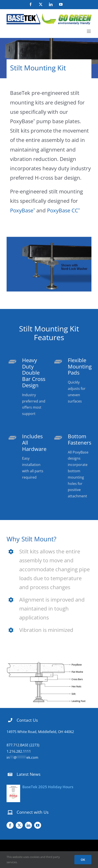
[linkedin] (28, 825)
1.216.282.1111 (19, 751)
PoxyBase (23, 210)
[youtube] (38, 825)
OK (83, 860)
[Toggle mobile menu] (89, 31)
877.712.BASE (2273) (23, 745)
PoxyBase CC (63, 210)
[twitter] (19, 825)
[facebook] (10, 825)
